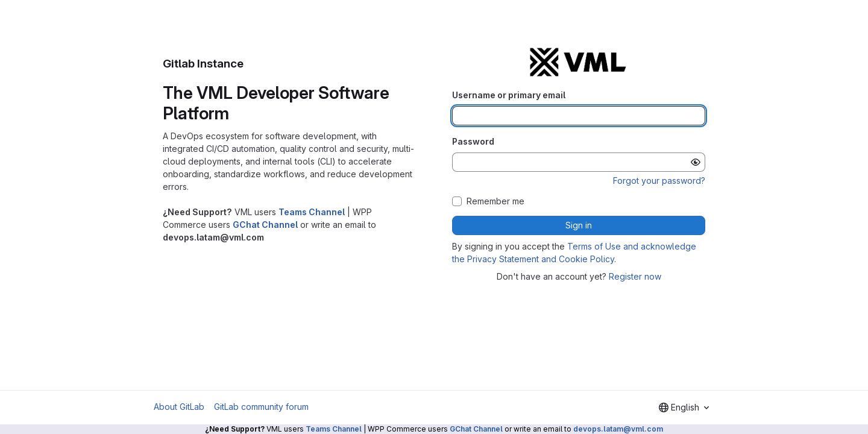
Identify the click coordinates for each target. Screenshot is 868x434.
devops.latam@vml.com (618, 429)
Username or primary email (509, 95)
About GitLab (179, 407)
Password (473, 141)
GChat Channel (265, 225)
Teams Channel (312, 212)
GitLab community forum (261, 407)
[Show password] (696, 162)
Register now (635, 276)
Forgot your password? (659, 181)
